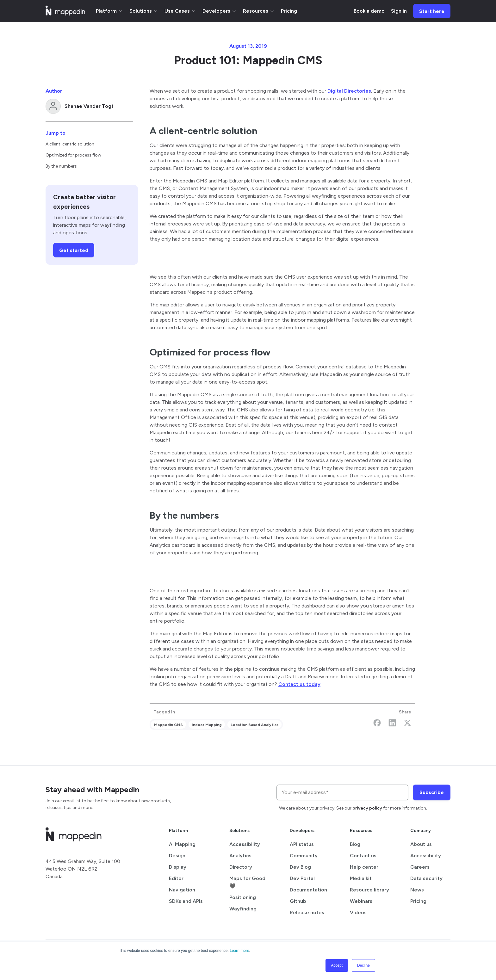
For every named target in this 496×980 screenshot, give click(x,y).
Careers (420, 867)
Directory (241, 867)
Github (298, 901)
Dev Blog (300, 867)
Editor (176, 878)
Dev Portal (302, 878)
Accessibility (245, 844)
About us (421, 844)
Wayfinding (243, 909)
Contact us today (299, 684)
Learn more (239, 951)
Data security (426, 878)
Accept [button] (337, 965)
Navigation (182, 890)
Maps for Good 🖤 (247, 882)
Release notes (307, 912)
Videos (358, 912)
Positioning (243, 897)
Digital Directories (349, 91)
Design (177, 856)
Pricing (418, 901)
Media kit (361, 878)
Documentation (308, 890)
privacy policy (367, 808)
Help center (364, 867)
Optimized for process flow (73, 155)
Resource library (369, 890)
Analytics (240, 856)
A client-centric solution (70, 144)
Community (304, 856)
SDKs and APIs (186, 901)
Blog (355, 844)
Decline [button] (363, 965)
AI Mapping (182, 844)
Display (178, 867)
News (417, 890)
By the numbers (61, 166)
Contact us (363, 856)
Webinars (361, 901)
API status (302, 844)
